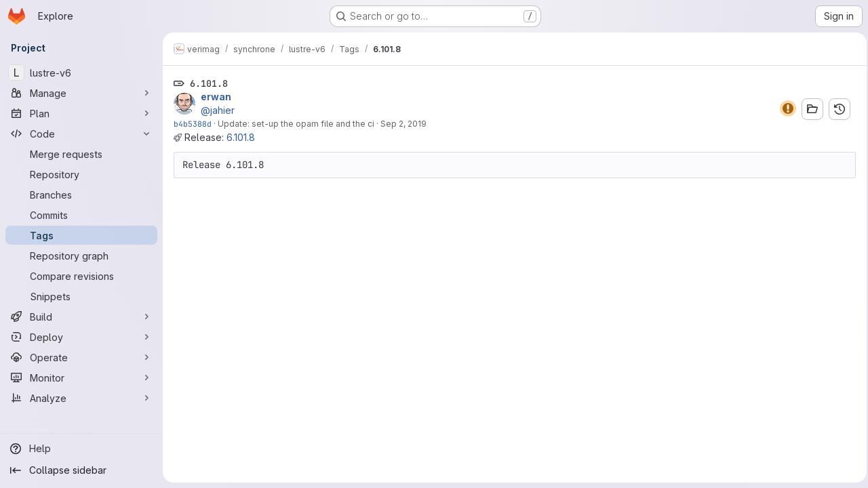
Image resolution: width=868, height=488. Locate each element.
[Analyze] (81, 398)
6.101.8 (241, 137)
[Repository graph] (81, 256)
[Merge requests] (81, 154)
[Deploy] (81, 337)
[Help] (81, 449)
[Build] (81, 317)
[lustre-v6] (81, 73)
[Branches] (81, 195)
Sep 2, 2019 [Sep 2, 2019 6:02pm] (403, 124)
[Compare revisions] (81, 276)
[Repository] (81, 174)
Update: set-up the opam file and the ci (296, 124)
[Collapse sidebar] (81, 470)
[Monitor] (81, 378)
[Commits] (81, 215)
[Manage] (81, 93)
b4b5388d (193, 124)
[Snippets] (81, 296)
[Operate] (81, 357)
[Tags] (81, 235)
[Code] (81, 134)
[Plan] (81, 113)
